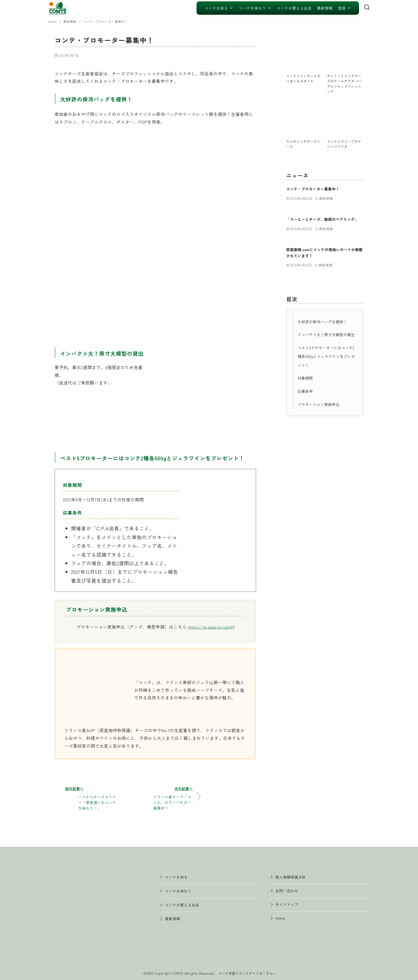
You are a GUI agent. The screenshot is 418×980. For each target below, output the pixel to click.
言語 (344, 8)
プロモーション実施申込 (322, 419)
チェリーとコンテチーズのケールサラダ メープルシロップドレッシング (345, 83)
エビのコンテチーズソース (304, 144)
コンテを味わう (255, 8)
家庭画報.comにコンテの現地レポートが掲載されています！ (325, 258)
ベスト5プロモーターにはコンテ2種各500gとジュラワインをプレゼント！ (326, 371)
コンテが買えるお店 (294, 8)
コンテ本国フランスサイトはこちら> (247, 971)
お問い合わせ (289, 891)
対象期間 (307, 392)
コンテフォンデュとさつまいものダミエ (304, 78)
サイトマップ (289, 907)
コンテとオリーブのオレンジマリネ (345, 144)
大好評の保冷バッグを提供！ (327, 327)
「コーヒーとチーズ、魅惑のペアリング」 (324, 222)
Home (54, 21)
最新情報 (325, 8)
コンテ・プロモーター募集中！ (113, 21)
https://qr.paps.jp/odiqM (211, 627)
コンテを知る (219, 8)
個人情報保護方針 (294, 876)
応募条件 (307, 406)
